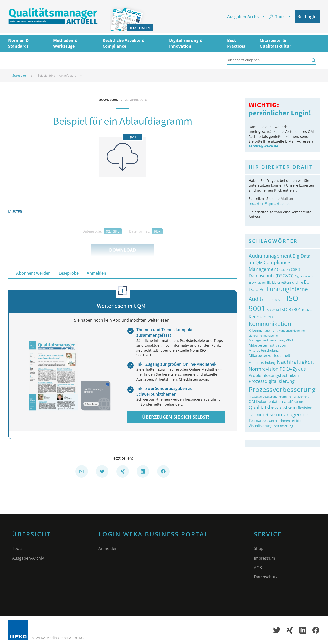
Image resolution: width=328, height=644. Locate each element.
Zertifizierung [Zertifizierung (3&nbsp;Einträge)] (283, 426)
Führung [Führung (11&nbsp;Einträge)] (278, 289)
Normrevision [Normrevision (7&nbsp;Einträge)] (264, 369)
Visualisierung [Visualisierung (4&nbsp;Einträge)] (261, 426)
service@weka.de (263, 146)
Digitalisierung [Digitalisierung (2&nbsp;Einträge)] (304, 276)
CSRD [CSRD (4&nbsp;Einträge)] (295, 269)
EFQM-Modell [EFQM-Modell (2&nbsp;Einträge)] (257, 283)
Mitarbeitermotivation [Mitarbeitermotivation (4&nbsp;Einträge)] (267, 345)
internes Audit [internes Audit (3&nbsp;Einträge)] (275, 300)
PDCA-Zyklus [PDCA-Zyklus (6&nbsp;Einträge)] (293, 369)
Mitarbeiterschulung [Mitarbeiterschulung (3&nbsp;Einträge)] (264, 350)
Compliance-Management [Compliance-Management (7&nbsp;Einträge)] (270, 266)
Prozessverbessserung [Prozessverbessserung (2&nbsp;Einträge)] (263, 397)
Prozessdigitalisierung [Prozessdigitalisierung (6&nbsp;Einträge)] (272, 381)
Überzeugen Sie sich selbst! (176, 417)
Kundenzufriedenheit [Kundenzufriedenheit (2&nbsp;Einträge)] (293, 331)
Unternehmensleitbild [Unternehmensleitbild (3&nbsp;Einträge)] (285, 421)
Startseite (19, 76)
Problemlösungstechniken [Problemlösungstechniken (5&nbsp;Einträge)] (274, 375)
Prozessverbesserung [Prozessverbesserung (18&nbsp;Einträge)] (282, 389)
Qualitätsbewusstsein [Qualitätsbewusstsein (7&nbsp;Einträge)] (273, 407)
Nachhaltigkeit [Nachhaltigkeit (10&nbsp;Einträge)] (295, 362)
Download (123, 250)
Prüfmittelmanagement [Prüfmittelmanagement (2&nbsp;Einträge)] (294, 397)
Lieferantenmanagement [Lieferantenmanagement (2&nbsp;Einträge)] (264, 336)
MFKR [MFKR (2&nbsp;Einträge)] (289, 340)
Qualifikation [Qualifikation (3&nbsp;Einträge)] (294, 402)
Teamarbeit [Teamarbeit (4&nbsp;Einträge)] (258, 420)
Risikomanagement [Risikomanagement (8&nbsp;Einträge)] (288, 414)
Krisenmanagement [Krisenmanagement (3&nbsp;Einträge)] (263, 330)
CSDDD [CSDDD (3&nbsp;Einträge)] (285, 270)
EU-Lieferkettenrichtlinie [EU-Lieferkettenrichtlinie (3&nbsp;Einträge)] (285, 282)
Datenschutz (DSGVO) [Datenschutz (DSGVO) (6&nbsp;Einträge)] (271, 276)
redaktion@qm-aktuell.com (271, 203)
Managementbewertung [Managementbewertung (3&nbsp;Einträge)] (267, 340)
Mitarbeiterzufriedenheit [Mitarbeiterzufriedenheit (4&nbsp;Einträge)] (269, 355)
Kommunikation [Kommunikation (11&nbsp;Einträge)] (270, 324)
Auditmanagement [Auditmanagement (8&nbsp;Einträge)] (270, 256)
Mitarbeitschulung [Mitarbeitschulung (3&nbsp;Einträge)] (262, 363)
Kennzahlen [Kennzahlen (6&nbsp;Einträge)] (261, 317)
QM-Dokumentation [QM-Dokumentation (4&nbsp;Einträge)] (266, 401)
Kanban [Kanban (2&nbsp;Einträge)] (307, 310)
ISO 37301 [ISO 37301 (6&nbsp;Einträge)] (291, 309)
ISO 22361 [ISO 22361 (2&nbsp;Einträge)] (273, 310)
